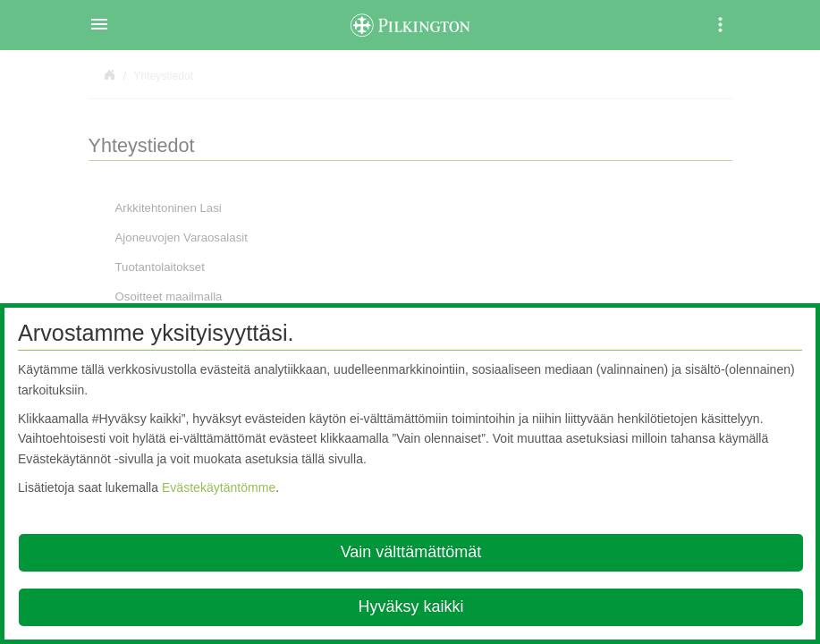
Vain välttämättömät (411, 552)
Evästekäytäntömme (219, 487)
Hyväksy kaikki (410, 606)
